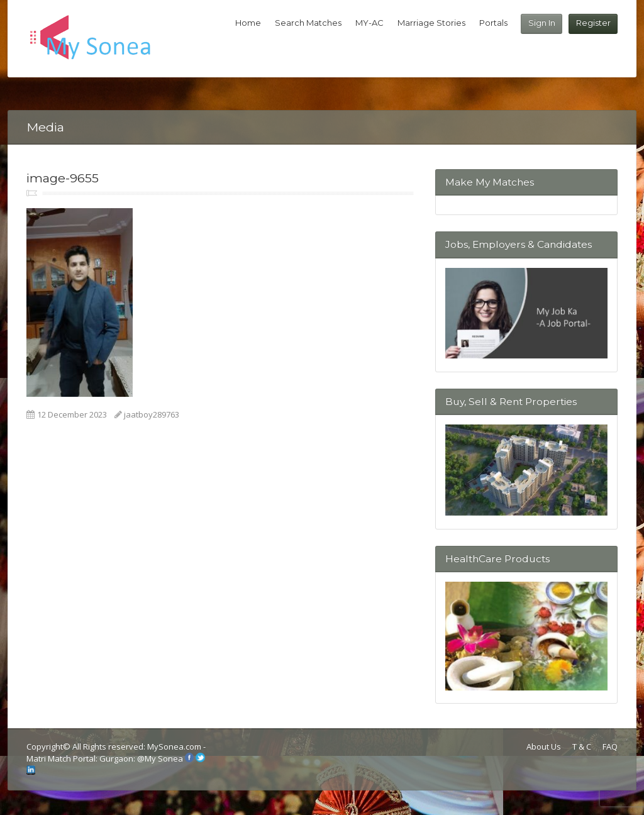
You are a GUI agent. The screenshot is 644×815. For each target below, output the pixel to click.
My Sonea (164, 759)
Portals (493, 23)
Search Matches (308, 23)
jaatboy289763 (152, 414)
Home (248, 23)
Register (593, 23)
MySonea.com (175, 746)
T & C (582, 746)
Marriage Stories (431, 23)
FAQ (610, 746)
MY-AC (369, 23)
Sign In (542, 23)
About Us (544, 746)
